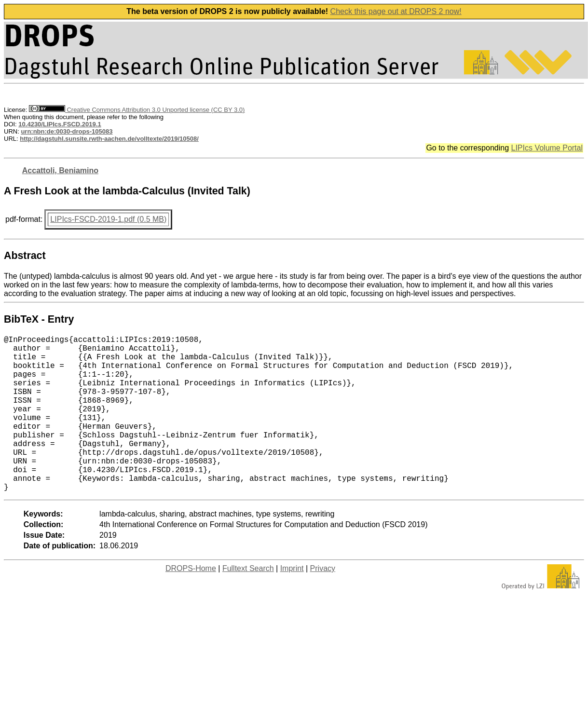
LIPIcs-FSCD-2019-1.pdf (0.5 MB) (108, 219)
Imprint (292, 603)
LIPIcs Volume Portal (547, 148)
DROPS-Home (191, 603)
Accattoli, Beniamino (60, 170)
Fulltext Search (248, 603)
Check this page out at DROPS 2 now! (396, 11)
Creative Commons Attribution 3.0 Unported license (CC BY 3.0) (137, 110)
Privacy (323, 603)
